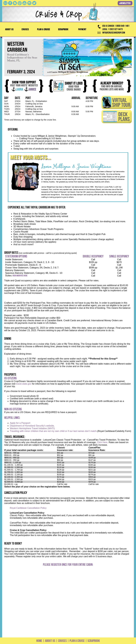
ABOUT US (50, 641)
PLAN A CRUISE (77, 641)
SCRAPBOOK (94, 641)
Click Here (102, 442)
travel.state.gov (24, 384)
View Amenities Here (20, 276)
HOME (39, 641)
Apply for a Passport (20, 423)
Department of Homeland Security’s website (32, 426)
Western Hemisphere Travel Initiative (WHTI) (32, 428)
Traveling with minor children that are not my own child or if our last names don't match (53, 431)
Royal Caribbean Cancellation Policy (28, 508)
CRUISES (62, 641)
